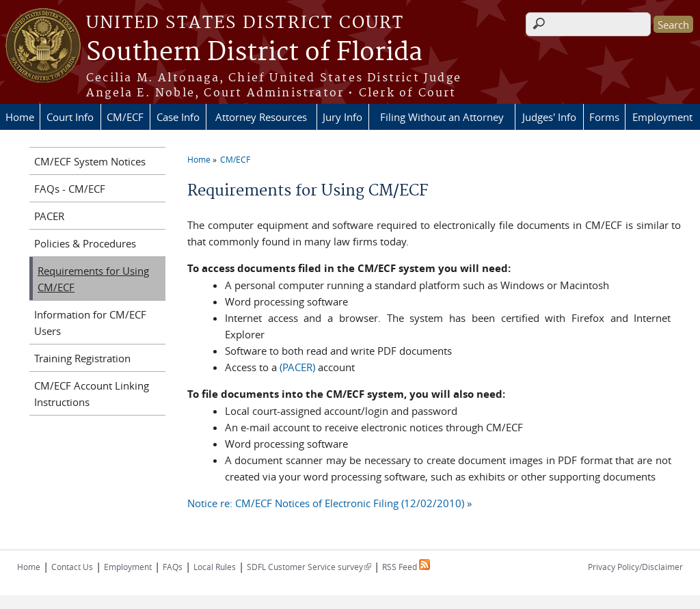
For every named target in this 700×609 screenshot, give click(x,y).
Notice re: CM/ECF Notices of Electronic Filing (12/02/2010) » (329, 503)
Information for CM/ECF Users (90, 323)
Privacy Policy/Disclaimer (635, 567)
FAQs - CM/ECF (70, 189)
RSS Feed (406, 567)
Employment (662, 117)
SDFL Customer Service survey (309, 567)
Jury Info (342, 117)
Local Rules (215, 567)
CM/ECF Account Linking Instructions (92, 394)
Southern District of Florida (254, 53)
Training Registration (82, 358)
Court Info (70, 117)
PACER (49, 216)
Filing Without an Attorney (442, 117)
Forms (604, 117)
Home (20, 117)
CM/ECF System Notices (90, 161)
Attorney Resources (261, 117)
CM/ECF (125, 117)
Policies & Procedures (85, 243)
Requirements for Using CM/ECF (93, 279)
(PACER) (297, 367)
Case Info (178, 117)
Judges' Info (549, 117)
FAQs (173, 567)
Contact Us (72, 567)
